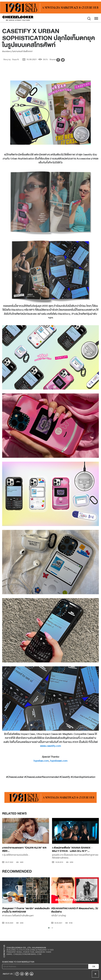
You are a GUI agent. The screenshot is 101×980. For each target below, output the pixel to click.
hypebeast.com (59, 761)
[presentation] (5, 828)
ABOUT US (8, 974)
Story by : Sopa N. (11, 59)
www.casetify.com (51, 746)
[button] (49, 928)
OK (94, 967)
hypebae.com (41, 761)
